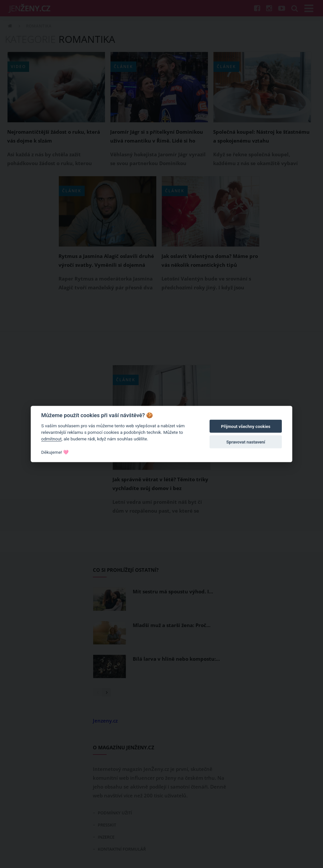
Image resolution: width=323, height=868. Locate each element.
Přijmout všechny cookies (246, 426)
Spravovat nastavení (246, 442)
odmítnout (51, 439)
